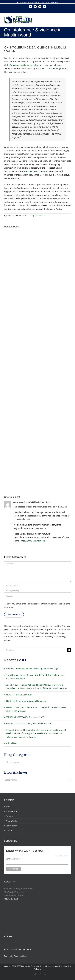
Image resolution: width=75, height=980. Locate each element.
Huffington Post (60, 68)
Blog (32, 215)
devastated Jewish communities (37, 171)
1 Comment (41, 215)
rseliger (9, 215)
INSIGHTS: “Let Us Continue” (19, 695)
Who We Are (11, 811)
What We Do (11, 821)
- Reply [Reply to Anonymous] (47, 502)
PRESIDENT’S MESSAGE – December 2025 (25, 717)
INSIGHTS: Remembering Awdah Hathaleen (26, 701)
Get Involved (11, 826)
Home (8, 807)
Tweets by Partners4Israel (16, 956)
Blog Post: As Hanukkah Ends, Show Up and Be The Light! (32, 669)
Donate (9, 830)
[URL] (37, 596)
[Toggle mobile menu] (69, 17)
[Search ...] (36, 650)
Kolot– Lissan (12, 743)
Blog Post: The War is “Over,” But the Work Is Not (29, 723)
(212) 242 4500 (53, 2)
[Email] (37, 591)
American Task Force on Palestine (26, 65)
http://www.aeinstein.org (33, 541)
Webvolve (37, 969)
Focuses (9, 816)
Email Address (13, 859)
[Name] (37, 585)
